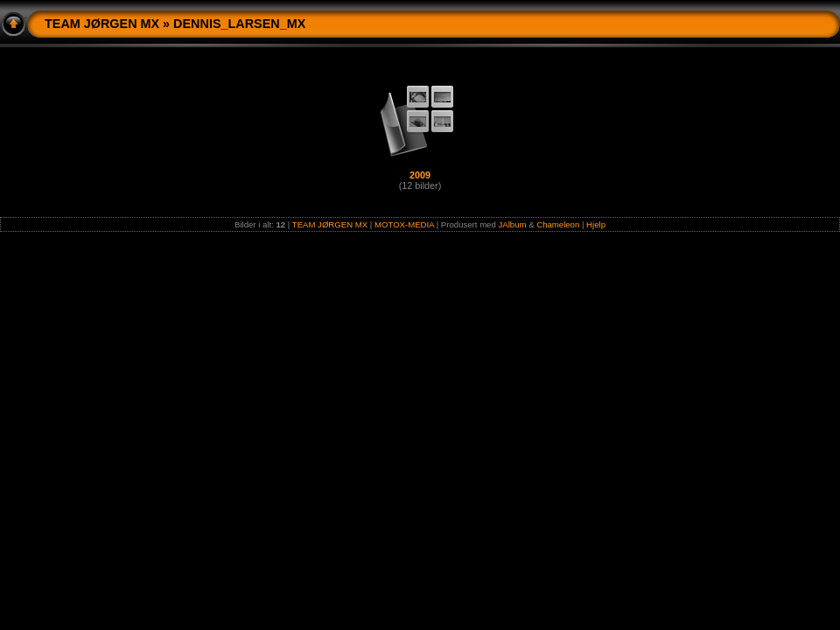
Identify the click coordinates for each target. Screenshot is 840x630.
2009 (420, 175)
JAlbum (512, 224)
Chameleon (558, 224)
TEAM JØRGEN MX (102, 24)
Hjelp (596, 224)
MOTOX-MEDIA (404, 224)
